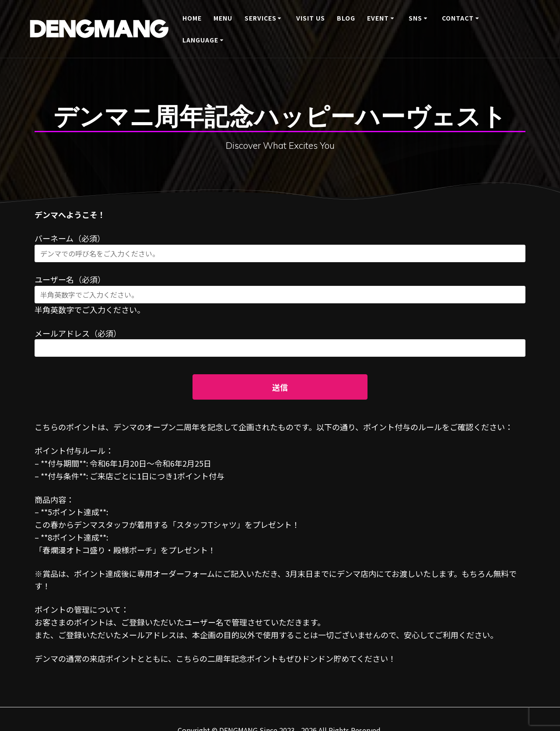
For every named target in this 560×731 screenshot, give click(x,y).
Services (261, 18)
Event (378, 18)
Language (200, 40)
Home (192, 18)
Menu (223, 18)
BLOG (346, 18)
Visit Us (311, 18)
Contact (458, 18)
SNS (415, 18)
